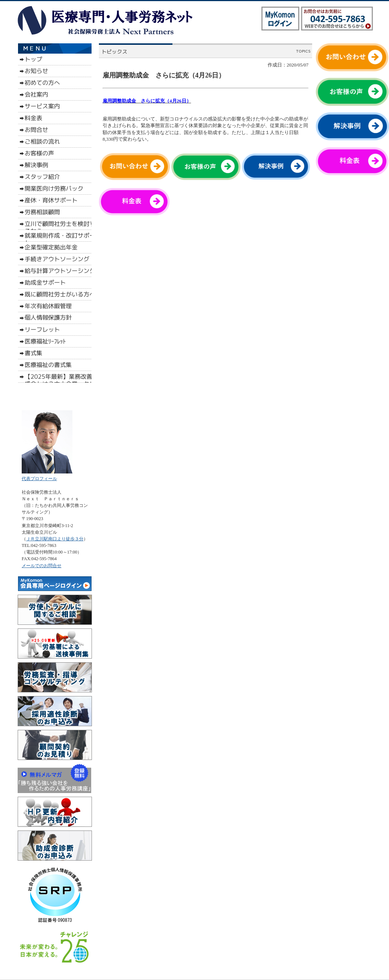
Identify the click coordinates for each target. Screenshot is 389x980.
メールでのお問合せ (42, 566)
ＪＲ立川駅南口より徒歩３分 (55, 539)
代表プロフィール (39, 479)
